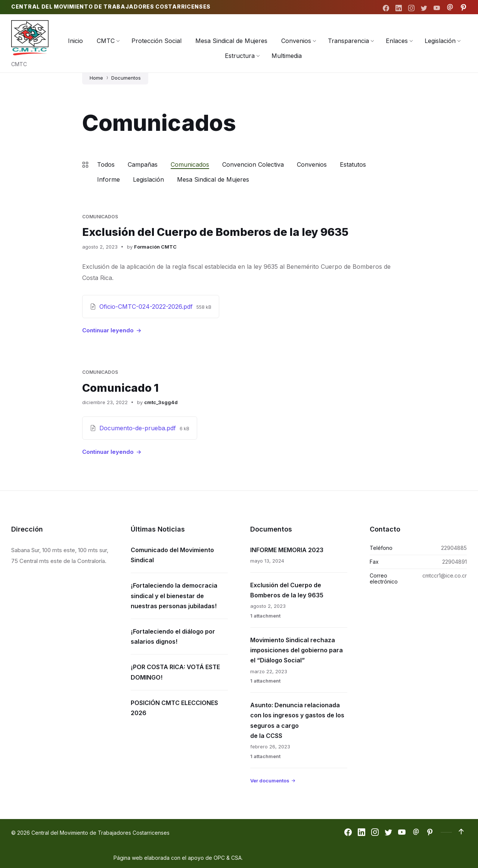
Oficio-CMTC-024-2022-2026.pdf (147, 306)
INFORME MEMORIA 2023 (287, 550)
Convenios (312, 164)
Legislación (148, 179)
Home (96, 78)
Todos (106, 164)
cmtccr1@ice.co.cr (445, 575)
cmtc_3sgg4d (161, 402)
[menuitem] (75, 41)
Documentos (126, 78)
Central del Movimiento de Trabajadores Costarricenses (111, 7)
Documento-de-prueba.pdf (139, 428)
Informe (108, 179)
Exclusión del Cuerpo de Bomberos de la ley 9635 (218, 232)
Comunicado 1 (121, 387)
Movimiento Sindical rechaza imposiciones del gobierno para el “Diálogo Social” (297, 650)
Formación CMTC (155, 246)
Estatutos (353, 164)
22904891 (454, 561)
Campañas (143, 164)
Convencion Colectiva (253, 164)
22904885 (454, 547)
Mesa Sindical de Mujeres (213, 179)
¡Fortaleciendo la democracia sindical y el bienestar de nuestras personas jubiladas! (174, 595)
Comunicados (190, 164)
